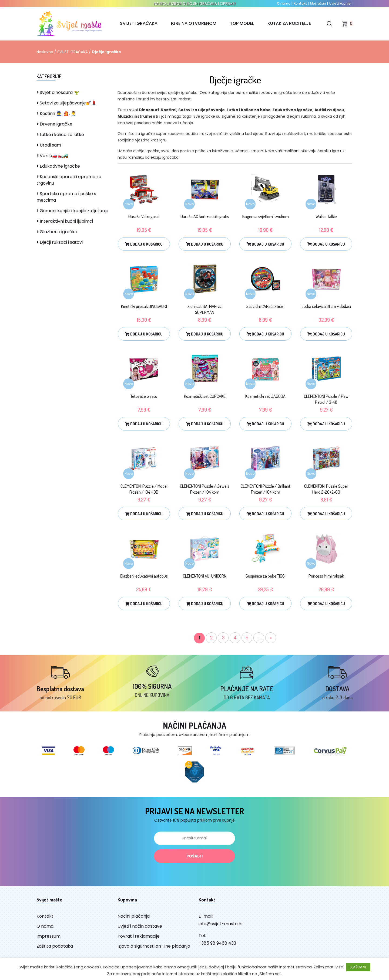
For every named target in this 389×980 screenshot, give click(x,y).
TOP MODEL (242, 23)
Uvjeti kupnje (341, 3)
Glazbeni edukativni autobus (144, 576)
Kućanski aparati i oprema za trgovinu (69, 180)
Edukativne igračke (58, 166)
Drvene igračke (54, 124)
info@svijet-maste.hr (221, 927)
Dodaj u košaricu (144, 244)
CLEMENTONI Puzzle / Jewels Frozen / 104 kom (205, 489)
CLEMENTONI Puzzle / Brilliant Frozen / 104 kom (266, 489)
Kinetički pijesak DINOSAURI (144, 306)
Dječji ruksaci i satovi (60, 242)
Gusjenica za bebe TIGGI (266, 576)
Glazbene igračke (57, 232)
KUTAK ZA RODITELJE (289, 23)
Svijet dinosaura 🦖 (58, 92)
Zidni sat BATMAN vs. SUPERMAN (205, 309)
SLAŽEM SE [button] (358, 967)
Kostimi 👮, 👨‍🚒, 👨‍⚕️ (56, 113)
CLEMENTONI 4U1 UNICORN (205, 576)
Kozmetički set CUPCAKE (205, 396)
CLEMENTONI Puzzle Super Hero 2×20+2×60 (326, 489)
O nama (285, 3)
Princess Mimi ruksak (326, 576)
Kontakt (301, 3)
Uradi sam (49, 145)
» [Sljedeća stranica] (271, 638)
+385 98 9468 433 (217, 946)
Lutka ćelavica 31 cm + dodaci (326, 306)
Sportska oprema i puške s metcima (66, 197)
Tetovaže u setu (144, 396)
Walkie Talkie (326, 216)
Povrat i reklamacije (139, 939)
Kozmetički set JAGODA (265, 396)
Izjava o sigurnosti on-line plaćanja (154, 949)
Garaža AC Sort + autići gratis (205, 216)
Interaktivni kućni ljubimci (65, 221)
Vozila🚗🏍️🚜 (52, 156)
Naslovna (45, 52)
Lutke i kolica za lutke (60, 135)
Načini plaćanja (134, 919)
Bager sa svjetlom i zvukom (266, 216)
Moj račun (319, 3)
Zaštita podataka (55, 949)
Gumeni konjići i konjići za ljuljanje (72, 211)
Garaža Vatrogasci (144, 216)
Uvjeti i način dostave (140, 929)
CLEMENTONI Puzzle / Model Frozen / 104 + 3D (144, 489)
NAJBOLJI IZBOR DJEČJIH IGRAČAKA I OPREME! (195, 4)
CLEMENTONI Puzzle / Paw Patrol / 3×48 (326, 399)
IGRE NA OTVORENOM (194, 23)
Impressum (48, 939)
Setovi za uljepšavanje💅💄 (67, 103)
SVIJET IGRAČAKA (139, 23)
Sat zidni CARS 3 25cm (265, 306)
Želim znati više (328, 967)
